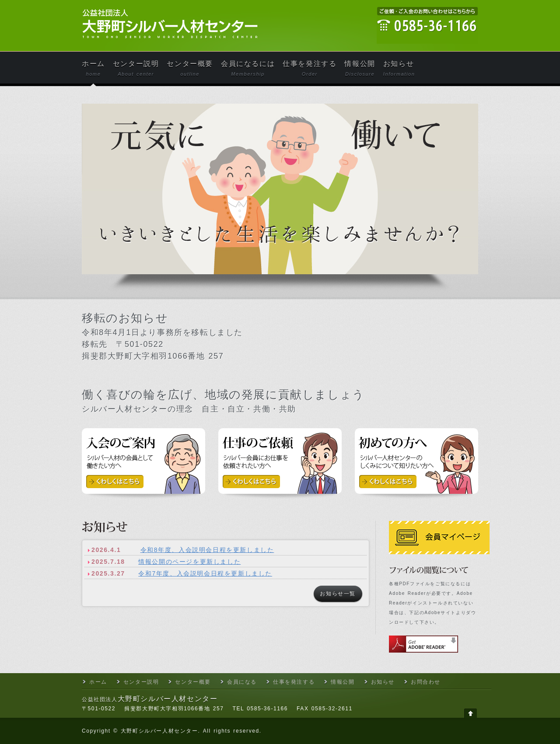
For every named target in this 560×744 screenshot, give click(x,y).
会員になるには (248, 68)
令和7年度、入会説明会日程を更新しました (205, 573)
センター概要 (190, 68)
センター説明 (136, 68)
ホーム (93, 68)
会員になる (242, 682)
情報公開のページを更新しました (189, 562)
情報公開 (360, 68)
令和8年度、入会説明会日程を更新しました (207, 550)
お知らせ (399, 68)
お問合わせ (426, 682)
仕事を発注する (310, 68)
